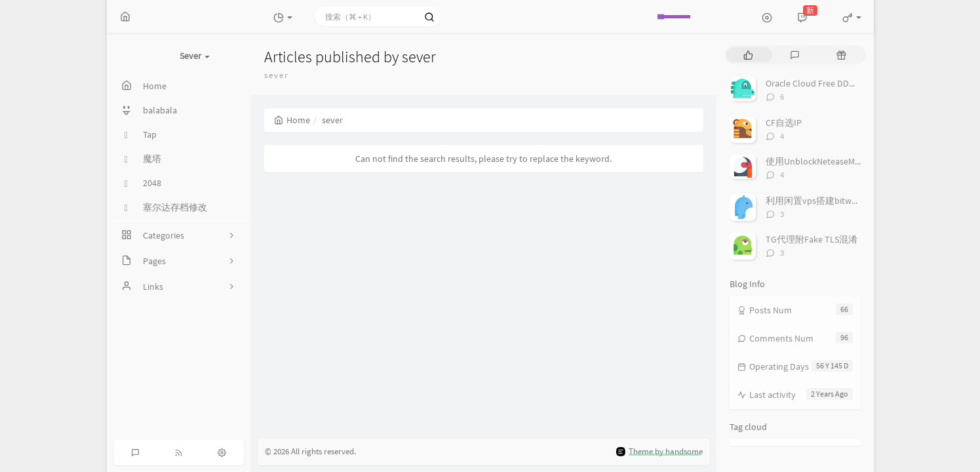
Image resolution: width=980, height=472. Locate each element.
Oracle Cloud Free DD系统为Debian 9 (838, 83)
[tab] (748, 55)
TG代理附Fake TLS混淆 (812, 239)
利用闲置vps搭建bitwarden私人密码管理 (848, 201)
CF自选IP (784, 123)
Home (292, 120)
